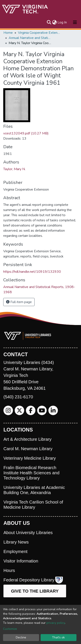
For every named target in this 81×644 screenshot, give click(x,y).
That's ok (58, 637)
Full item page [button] (19, 302)
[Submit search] (49, 22)
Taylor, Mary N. (14, 169)
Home (8, 33)
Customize (10, 629)
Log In (62, 22)
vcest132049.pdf (26, 133)
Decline (21, 637)
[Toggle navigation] (75, 22)
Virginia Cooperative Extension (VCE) (40, 33)
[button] (54, 22)
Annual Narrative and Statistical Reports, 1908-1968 (30, 38)
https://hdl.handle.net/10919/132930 (32, 272)
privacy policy (56, 623)
